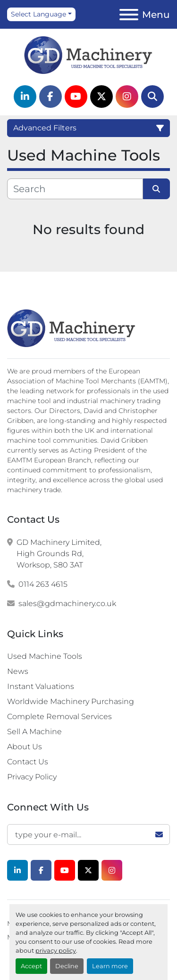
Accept (31, 966)
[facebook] (51, 97)
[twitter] (101, 97)
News (18, 671)
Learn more (110, 966)
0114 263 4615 (43, 584)
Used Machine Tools (45, 656)
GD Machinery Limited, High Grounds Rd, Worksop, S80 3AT (59, 554)
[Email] (88, 834)
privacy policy (56, 951)
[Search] (152, 97)
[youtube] (76, 97)
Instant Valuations (41, 686)
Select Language (38, 14)
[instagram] (127, 97)
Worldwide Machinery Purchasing (71, 701)
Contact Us (28, 762)
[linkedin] (25, 97)
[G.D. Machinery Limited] (72, 328)
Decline (67, 966)
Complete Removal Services (59, 717)
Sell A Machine (34, 732)
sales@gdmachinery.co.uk (67, 603)
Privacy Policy (32, 777)
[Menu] (129, 15)
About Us (25, 747)
